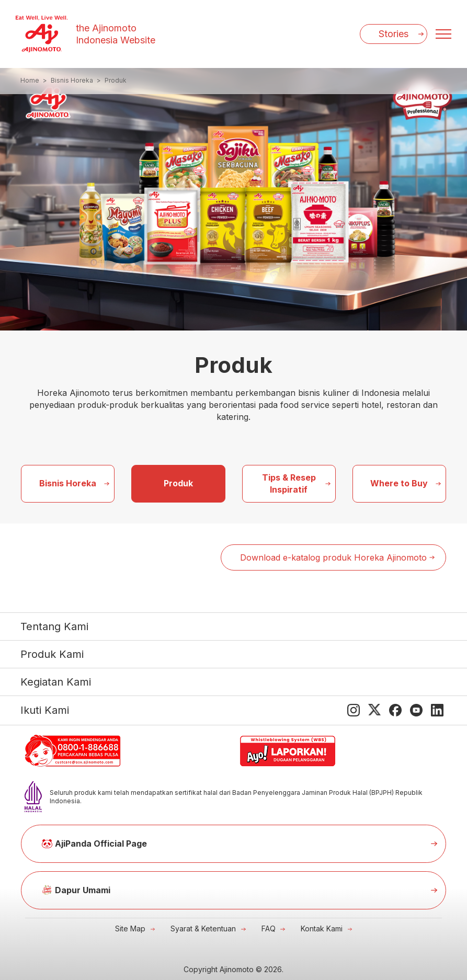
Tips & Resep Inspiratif (289, 483)
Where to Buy (399, 483)
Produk (178, 483)
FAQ (269, 928)
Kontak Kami (322, 928)
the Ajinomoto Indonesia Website (116, 34)
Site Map (130, 928)
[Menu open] (443, 34)
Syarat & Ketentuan (203, 928)
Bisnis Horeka (68, 483)
